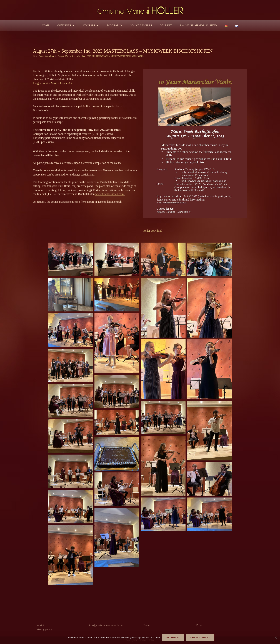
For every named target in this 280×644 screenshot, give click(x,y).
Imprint (40, 625)
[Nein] (276, 638)
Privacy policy (44, 629)
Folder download (152, 231)
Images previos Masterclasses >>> (53, 83)
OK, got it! (173, 638)
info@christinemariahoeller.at (106, 625)
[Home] (34, 56)
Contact (147, 625)
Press (199, 625)
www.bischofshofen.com (110, 194)
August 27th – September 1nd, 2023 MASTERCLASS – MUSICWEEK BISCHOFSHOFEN (101, 56)
